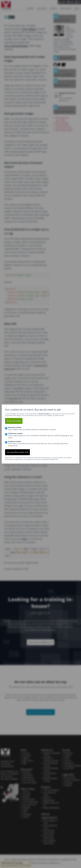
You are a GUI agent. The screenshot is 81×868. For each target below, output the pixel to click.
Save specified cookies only (17, 452)
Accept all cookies (14, 421)
